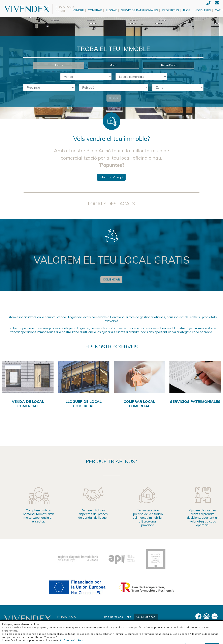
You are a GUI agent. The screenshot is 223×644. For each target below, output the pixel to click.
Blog (187, 10)
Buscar (114, 98)
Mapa (114, 65)
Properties (170, 10)
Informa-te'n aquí (111, 177)
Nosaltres (203, 10)
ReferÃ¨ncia (169, 65)
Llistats (58, 65)
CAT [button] (218, 10)
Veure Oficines (146, 617)
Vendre (78, 10)
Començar (111, 279)
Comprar (95, 10)
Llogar (111, 10)
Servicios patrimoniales (139, 10)
